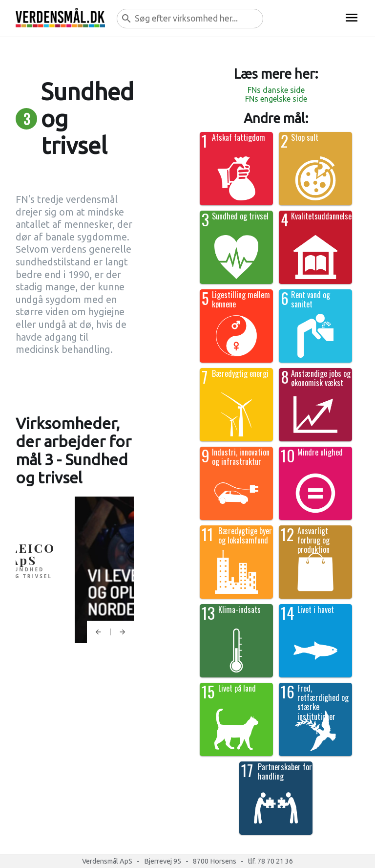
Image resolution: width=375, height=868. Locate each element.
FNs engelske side (276, 99)
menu (352, 18)
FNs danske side (276, 90)
